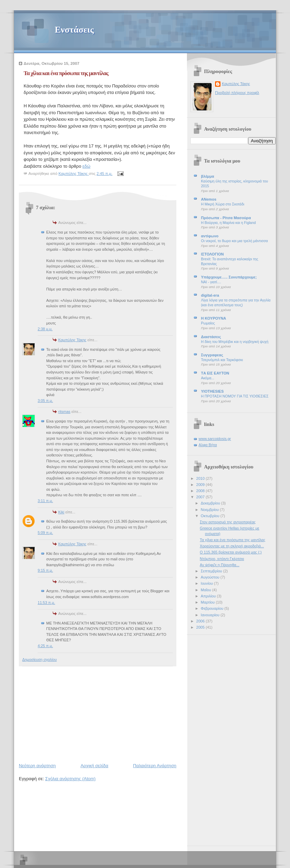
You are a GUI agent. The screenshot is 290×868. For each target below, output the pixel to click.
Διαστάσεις (211, 337)
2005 (201, 627)
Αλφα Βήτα (208, 445)
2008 (201, 491)
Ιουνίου (207, 583)
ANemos (209, 199)
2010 (201, 478)
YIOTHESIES (212, 391)
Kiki (61, 512)
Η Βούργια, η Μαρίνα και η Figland (228, 223)
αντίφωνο (210, 236)
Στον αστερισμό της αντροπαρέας (228, 522)
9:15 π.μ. (45, 570)
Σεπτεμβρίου (212, 571)
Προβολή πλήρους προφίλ (237, 93)
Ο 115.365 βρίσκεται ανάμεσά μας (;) (231, 552)
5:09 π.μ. (45, 533)
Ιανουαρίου (211, 615)
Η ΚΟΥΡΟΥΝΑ (213, 318)
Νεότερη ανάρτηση (37, 766)
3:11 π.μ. (45, 501)
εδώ (86, 166)
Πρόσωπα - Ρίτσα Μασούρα (226, 218)
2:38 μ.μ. (45, 329)
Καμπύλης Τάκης (72, 340)
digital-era (210, 295)
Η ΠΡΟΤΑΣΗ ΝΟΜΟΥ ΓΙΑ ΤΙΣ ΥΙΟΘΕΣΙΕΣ (235, 396)
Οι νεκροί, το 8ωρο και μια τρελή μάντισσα (234, 241)
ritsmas (64, 412)
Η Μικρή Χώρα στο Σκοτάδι (223, 204)
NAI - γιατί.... (211, 282)
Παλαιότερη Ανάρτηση (155, 766)
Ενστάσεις (74, 30)
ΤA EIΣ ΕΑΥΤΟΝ (215, 373)
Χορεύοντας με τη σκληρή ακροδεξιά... (232, 546)
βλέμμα (207, 176)
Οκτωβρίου (210, 516)
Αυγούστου (210, 577)
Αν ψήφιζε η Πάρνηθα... (220, 565)
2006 (201, 621)
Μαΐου (206, 590)
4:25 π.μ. (45, 646)
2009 (201, 485)
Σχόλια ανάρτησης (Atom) (70, 779)
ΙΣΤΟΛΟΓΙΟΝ (212, 254)
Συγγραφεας (212, 355)
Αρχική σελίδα (94, 766)
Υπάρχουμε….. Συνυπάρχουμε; (229, 277)
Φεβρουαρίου (212, 608)
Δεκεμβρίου (211, 503)
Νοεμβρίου (210, 510)
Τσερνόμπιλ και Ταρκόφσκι (222, 360)
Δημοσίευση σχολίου (40, 659)
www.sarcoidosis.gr (215, 439)
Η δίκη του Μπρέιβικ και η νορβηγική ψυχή (235, 342)
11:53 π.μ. (46, 603)
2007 (201, 497)
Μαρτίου (208, 602)
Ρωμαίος (208, 323)
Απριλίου (209, 596)
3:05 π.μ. (45, 401)
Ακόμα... (208, 378)
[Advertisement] (70, 713)
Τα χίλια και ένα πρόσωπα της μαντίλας (233, 540)
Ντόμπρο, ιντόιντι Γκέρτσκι (222, 559)
